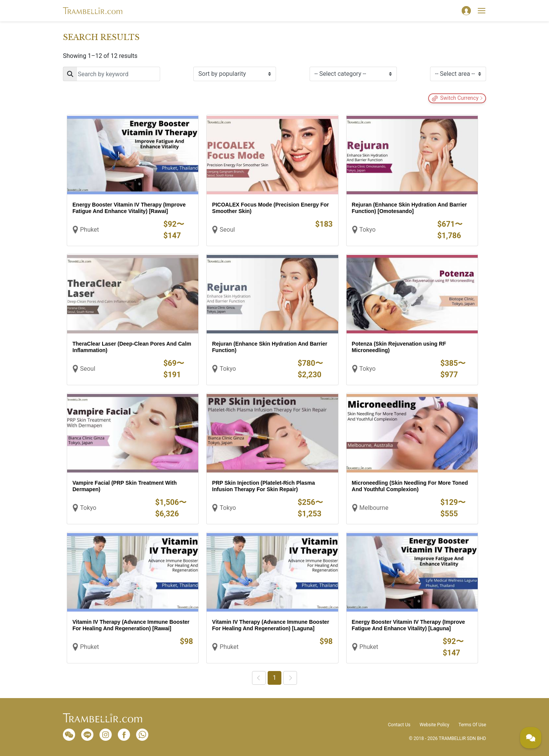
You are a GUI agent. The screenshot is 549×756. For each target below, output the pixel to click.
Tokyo (368, 230)
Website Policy (434, 725)
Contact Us (399, 725)
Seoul (227, 230)
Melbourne (374, 508)
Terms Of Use (472, 725)
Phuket (89, 230)
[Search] (112, 74)
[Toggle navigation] (482, 11)
